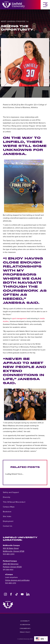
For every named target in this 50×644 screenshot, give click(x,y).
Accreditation (25, 625)
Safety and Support (11, 492)
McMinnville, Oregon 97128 (14, 551)
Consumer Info (25, 628)
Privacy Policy (25, 632)
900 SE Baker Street (11, 548)
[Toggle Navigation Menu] (45, 5)
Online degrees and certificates (17, 580)
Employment (8, 521)
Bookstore (7, 512)
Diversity (7, 497)
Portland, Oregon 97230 (12, 567)
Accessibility (25, 621)
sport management (19, 318)
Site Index (7, 516)
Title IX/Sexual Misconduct (14, 502)
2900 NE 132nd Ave (11, 564)
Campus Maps (9, 507)
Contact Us (8, 526)
